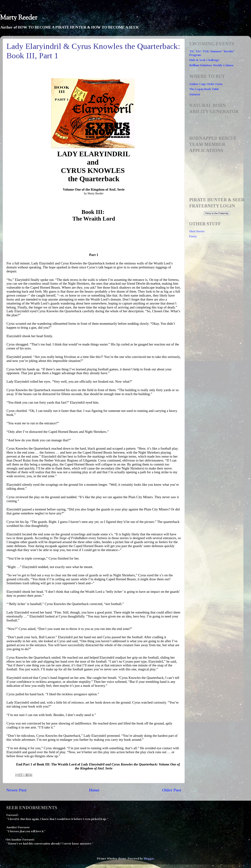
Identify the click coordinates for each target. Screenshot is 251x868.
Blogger (149, 859)
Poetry (193, 236)
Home (94, 790)
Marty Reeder (19, 18)
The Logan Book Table (204, 89)
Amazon (195, 94)
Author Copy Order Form (206, 84)
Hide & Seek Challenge (204, 60)
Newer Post (16, 790)
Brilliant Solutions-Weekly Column (211, 65)
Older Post (172, 790)
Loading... (218, 173)
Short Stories (197, 231)
